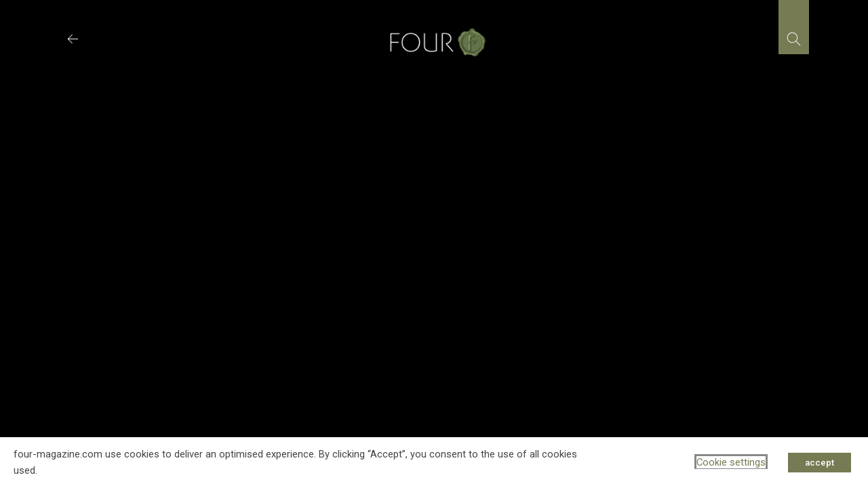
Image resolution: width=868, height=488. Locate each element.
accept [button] (820, 463)
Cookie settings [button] (731, 462)
